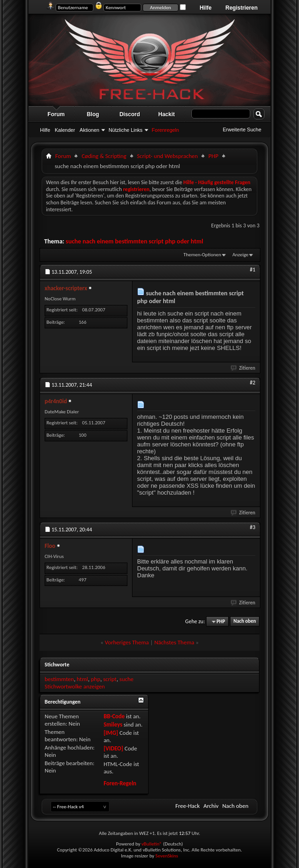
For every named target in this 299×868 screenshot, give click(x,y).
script (110, 679)
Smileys (113, 724)
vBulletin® (152, 844)
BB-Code (114, 716)
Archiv (211, 806)
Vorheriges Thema (127, 642)
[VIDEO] (113, 748)
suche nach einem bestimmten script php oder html (135, 241)
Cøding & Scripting (104, 156)
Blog (93, 114)
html (82, 679)
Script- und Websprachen (167, 156)
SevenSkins (167, 856)
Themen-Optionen (202, 255)
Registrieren (241, 8)
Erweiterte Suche (242, 130)
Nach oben (244, 622)
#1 (253, 270)
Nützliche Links (126, 130)
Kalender (65, 130)
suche (127, 679)
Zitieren (243, 368)
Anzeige (240, 255)
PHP (213, 156)
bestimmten (59, 679)
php (95, 679)
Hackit (167, 114)
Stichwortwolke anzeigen (75, 686)
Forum (56, 114)
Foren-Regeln (120, 783)
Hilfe (206, 8)
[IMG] (111, 733)
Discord (130, 114)
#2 (253, 383)
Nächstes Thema (174, 642)
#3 (253, 527)
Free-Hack (187, 806)
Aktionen (89, 130)
